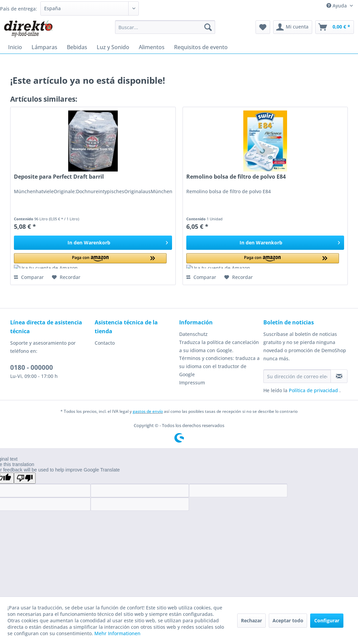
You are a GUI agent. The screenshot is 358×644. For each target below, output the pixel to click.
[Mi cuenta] (293, 27)
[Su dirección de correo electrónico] (297, 376)
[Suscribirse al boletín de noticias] (339, 376)
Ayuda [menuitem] (337, 6)
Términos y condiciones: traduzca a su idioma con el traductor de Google (219, 366)
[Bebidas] (77, 47)
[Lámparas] (44, 47)
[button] (90, 261)
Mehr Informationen (117, 633)
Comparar (29, 277)
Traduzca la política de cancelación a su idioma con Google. (219, 346)
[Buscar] (208, 27)
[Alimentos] (152, 47)
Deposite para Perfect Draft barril (59, 177)
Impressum (192, 383)
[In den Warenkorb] (93, 243)
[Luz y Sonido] (113, 47)
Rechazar (251, 620)
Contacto (105, 343)
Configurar (327, 620)
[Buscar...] (165, 27)
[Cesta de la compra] (335, 27)
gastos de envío (148, 411)
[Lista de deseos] (263, 27)
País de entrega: (18, 9)
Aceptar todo (288, 620)
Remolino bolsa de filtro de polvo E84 (236, 177)
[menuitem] (165, 27)
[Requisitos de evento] (201, 47)
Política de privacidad (314, 390)
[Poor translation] (25, 478)
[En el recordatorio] (66, 277)
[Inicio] (15, 47)
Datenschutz (193, 334)
